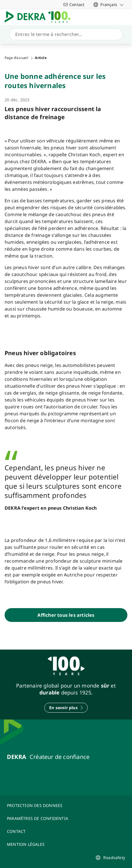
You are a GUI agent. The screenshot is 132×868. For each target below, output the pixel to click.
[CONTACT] (66, 831)
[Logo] (40, 17)
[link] (109, 4)
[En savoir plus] (66, 708)
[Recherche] (65, 34)
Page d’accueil (16, 58)
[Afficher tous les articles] (66, 615)
